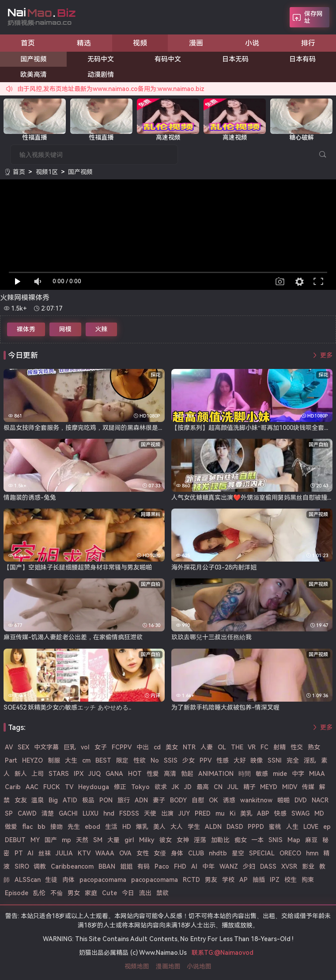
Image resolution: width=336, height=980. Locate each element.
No (155, 760)
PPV (206, 760)
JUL (233, 787)
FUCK (52, 787)
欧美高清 (34, 75)
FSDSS (129, 813)
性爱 (153, 774)
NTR (189, 747)
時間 (245, 774)
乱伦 (39, 893)
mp (66, 840)
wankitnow (256, 800)
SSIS (171, 760)
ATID (70, 800)
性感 (223, 760)
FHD (180, 866)
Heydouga (94, 787)
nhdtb (218, 853)
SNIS (276, 840)
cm (86, 760)
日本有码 (302, 59)
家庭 (91, 893)
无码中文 (101, 59)
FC (264, 747)
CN (218, 787)
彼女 (166, 840)
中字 (298, 774)
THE (237, 747)
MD (319, 813)
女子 (101, 747)
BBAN (107, 866)
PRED (203, 813)
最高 (203, 787)
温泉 (38, 800)
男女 (74, 893)
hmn (312, 853)
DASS (268, 866)
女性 (143, 853)
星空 (238, 853)
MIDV (290, 787)
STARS (59, 774)
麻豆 (311, 840)
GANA (114, 774)
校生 (291, 880)
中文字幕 (46, 747)
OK (213, 800)
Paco (162, 866)
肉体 (68, 880)
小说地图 (199, 966)
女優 (160, 853)
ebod (92, 827)
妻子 (159, 800)
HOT (135, 774)
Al (30, 853)
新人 (21, 774)
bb (42, 827)
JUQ (94, 774)
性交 (297, 747)
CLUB (196, 853)
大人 (177, 827)
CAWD (27, 813)
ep (327, 827)
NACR (320, 800)
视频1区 (47, 172)
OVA (125, 853)
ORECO (290, 853)
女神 (183, 840)
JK (176, 787)
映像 (257, 760)
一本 (257, 840)
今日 (128, 893)
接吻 (57, 827)
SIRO (22, 866)
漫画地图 (168, 966)
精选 (84, 43)
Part (11, 760)
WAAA (105, 853)
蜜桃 (275, 827)
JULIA (64, 853)
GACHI (68, 813)
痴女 (241, 840)
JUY (184, 813)
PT (19, 853)
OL (222, 747)
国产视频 (34, 59)
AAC (32, 787)
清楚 (48, 813)
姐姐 (126, 866)
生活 (111, 827)
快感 (280, 813)
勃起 (187, 774)
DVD (301, 800)
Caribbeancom (72, 866)
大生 (71, 760)
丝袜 (45, 853)
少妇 (249, 866)
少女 (189, 760)
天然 (82, 840)
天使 (150, 813)
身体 (177, 853)
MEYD (269, 787)
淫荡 (200, 840)
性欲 (140, 760)
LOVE (311, 827)
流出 (145, 893)
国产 (51, 840)
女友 (21, 800)
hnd (109, 813)
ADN (141, 800)
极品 (88, 800)
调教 (40, 866)
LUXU (91, 813)
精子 (249, 787)
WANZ (229, 866)
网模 (65, 329)
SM (98, 840)
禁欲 (162, 893)
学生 (194, 827)
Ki (232, 813)
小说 (252, 43)
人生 (292, 827)
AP (244, 880)
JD (188, 787)
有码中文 (168, 59)
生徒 (51, 880)
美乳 (246, 813)
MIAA (317, 774)
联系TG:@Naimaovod (223, 953)
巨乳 (70, 747)
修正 (120, 787)
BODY (178, 800)
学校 (228, 880)
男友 (211, 880)
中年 (208, 866)
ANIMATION (216, 774)
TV (69, 787)
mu (220, 813)
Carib (13, 787)
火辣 (101, 329)
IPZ (275, 880)
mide (280, 774)
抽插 (259, 880)
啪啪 (283, 800)
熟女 (314, 747)
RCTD (191, 880)
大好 (240, 760)
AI (194, 866)
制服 (54, 760)
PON (106, 800)
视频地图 (137, 966)
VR (252, 747)
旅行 (124, 800)
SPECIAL (262, 853)
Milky (147, 840)
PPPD (256, 827)
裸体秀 (26, 329)
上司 (38, 774)
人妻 (207, 747)
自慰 (198, 800)
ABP (263, 813)
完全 (293, 760)
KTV (84, 853)
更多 (326, 355)
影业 (308, 866)
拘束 (308, 880)
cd (157, 747)
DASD (235, 827)
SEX (23, 747)
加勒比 (220, 840)
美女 (172, 747)
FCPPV (122, 747)
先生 (74, 827)
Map (294, 840)
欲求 (161, 787)
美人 (159, 827)
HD (127, 827)
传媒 (308, 787)
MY (35, 840)
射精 (279, 747)
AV (9, 747)
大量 (113, 840)
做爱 (11, 827)
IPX (79, 774)
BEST (103, 760)
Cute (109, 893)
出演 (167, 813)
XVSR (289, 866)
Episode (17, 893)
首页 (28, 43)
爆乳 (142, 827)
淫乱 (310, 760)
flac (27, 827)
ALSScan (28, 880)
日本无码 (235, 59)
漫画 (196, 43)
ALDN (213, 827)
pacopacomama (103, 880)
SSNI (275, 760)
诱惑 (229, 800)
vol (85, 747)
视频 (140, 43)
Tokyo (140, 787)
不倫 (57, 893)
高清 (170, 774)
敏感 (262, 774)
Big (53, 800)
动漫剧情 (101, 75)
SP (9, 813)
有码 (143, 866)
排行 (308, 43)
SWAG (300, 813)
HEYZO (32, 760)
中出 (143, 747)
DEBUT (15, 840)
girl (129, 840)
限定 (122, 760)
